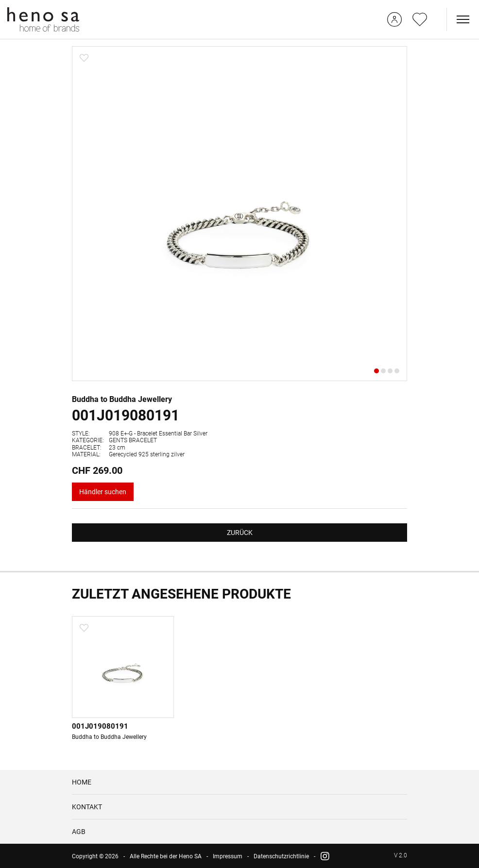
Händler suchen (103, 492)
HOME (82, 782)
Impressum (228, 856)
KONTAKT (87, 807)
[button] (376, 371)
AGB (79, 832)
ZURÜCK (240, 533)
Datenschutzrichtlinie (281, 856)
